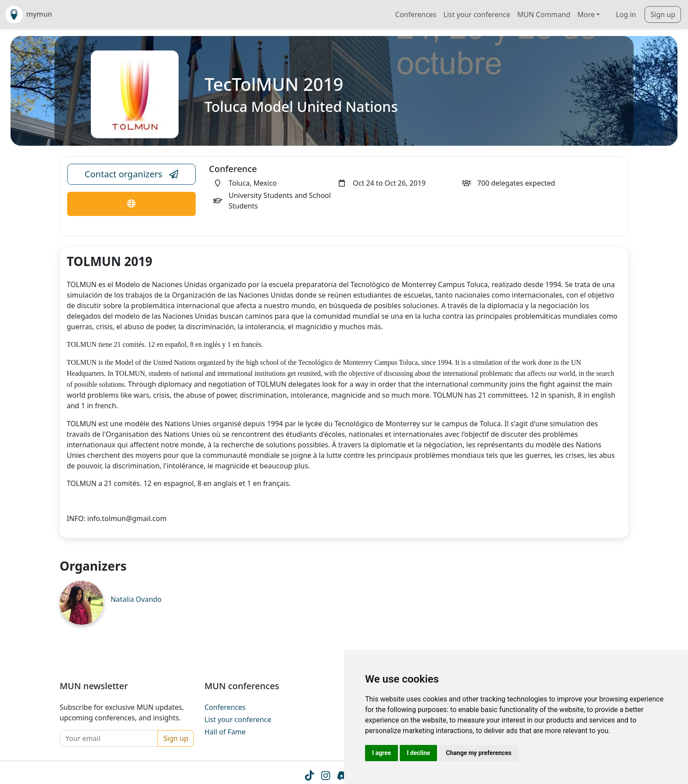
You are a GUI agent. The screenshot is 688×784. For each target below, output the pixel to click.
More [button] (586, 14)
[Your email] (109, 738)
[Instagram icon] (325, 777)
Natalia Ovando (136, 599)
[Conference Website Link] (131, 204)
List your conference (477, 14)
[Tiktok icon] (309, 777)
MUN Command (544, 14)
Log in (626, 14)
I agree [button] (382, 753)
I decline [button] (418, 753)
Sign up (663, 14)
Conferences (416, 14)
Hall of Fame (225, 732)
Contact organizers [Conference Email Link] (131, 174)
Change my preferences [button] (478, 753)
